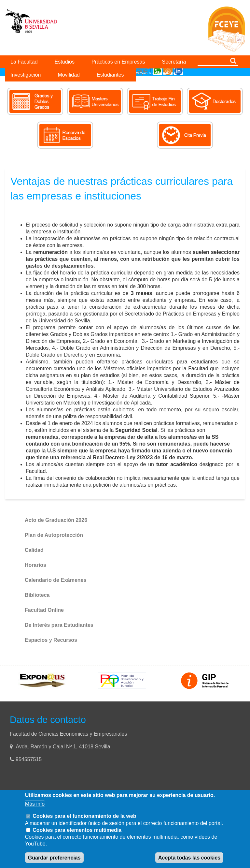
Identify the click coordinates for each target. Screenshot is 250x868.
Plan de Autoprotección (54, 535)
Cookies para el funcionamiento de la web (84, 816)
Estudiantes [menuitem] (110, 75)
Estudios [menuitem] (65, 62)
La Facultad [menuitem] (24, 62)
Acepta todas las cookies (189, 858)
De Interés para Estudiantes (59, 625)
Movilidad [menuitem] (69, 75)
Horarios (35, 565)
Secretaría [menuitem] (174, 62)
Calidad (34, 550)
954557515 (29, 759)
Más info (35, 804)
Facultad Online (44, 610)
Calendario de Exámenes (56, 580)
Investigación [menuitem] (26, 75)
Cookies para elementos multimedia (77, 830)
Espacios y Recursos (51, 640)
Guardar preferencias (54, 858)
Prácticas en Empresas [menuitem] (118, 62)
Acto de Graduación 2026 (56, 520)
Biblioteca (37, 595)
